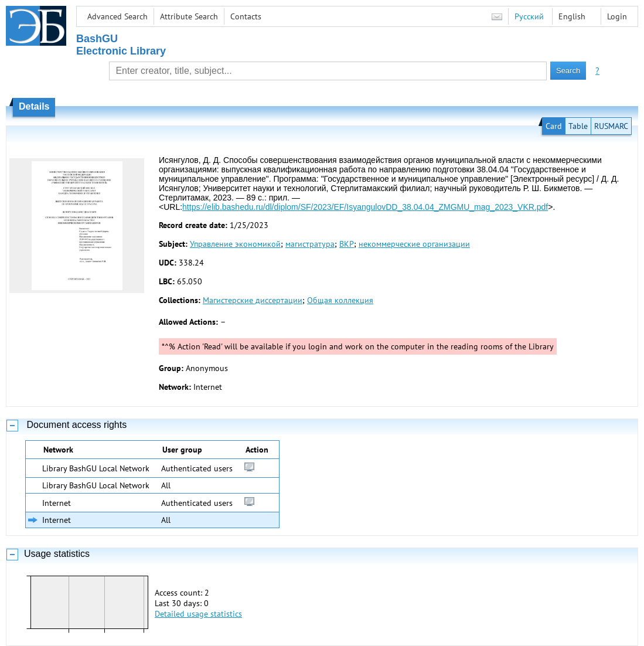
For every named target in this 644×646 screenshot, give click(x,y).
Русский (529, 16)
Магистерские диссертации (253, 300)
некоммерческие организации (414, 244)
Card (554, 126)
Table (578, 126)
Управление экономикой (235, 244)
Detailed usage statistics (198, 614)
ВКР (347, 244)
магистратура (310, 244)
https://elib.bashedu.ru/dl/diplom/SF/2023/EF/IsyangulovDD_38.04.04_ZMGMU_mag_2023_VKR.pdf (365, 207)
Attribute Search (189, 16)
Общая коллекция (340, 300)
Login (617, 16)
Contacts (246, 16)
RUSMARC (611, 126)
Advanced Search (117, 16)
